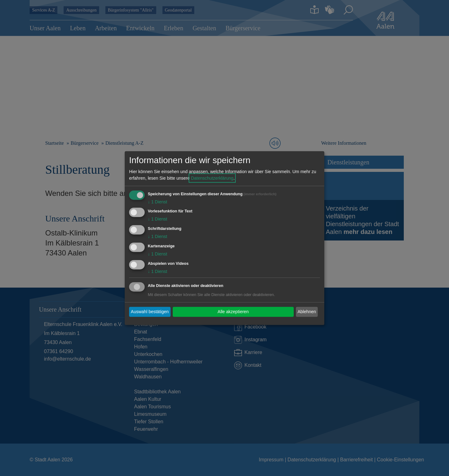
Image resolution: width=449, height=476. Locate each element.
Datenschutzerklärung (212, 178)
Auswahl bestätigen (150, 312)
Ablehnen (307, 312)
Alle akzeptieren (233, 312)
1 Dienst (157, 202)
